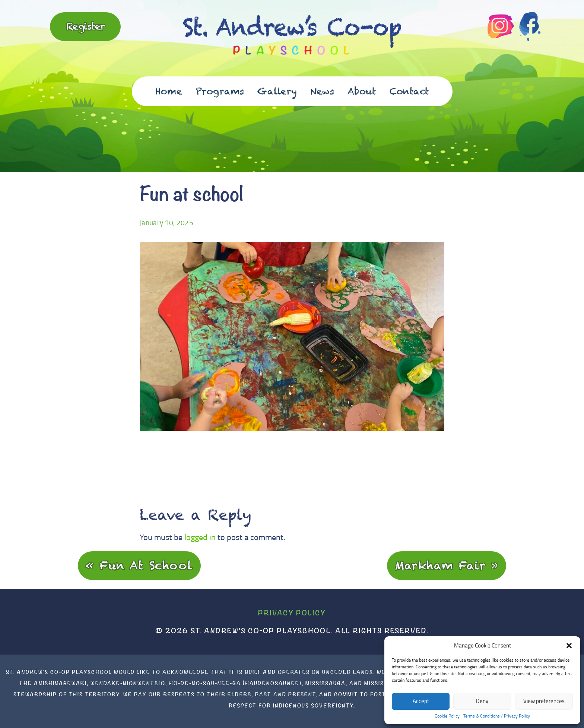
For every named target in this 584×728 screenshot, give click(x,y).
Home (169, 91)
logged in (200, 537)
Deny (482, 701)
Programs (220, 91)
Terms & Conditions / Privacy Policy (497, 716)
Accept (421, 701)
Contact (409, 91)
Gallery (277, 91)
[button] (569, 646)
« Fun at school (139, 565)
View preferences (544, 701)
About (362, 91)
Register (85, 26)
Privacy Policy (292, 613)
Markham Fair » (447, 565)
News (322, 91)
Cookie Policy (447, 716)
